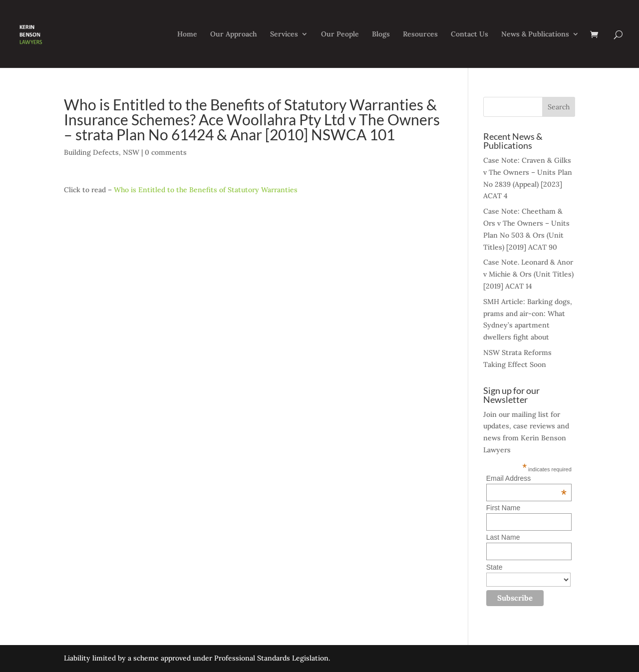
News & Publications (535, 34)
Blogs (381, 34)
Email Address (526, 478)
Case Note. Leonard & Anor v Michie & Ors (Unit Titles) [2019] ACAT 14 (528, 274)
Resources (420, 34)
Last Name (503, 537)
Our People (340, 34)
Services (284, 34)
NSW (131, 152)
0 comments (166, 152)
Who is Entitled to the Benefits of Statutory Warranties (206, 190)
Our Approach (234, 34)
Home (187, 34)
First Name (503, 508)
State (494, 567)
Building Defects (91, 152)
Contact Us (470, 34)
